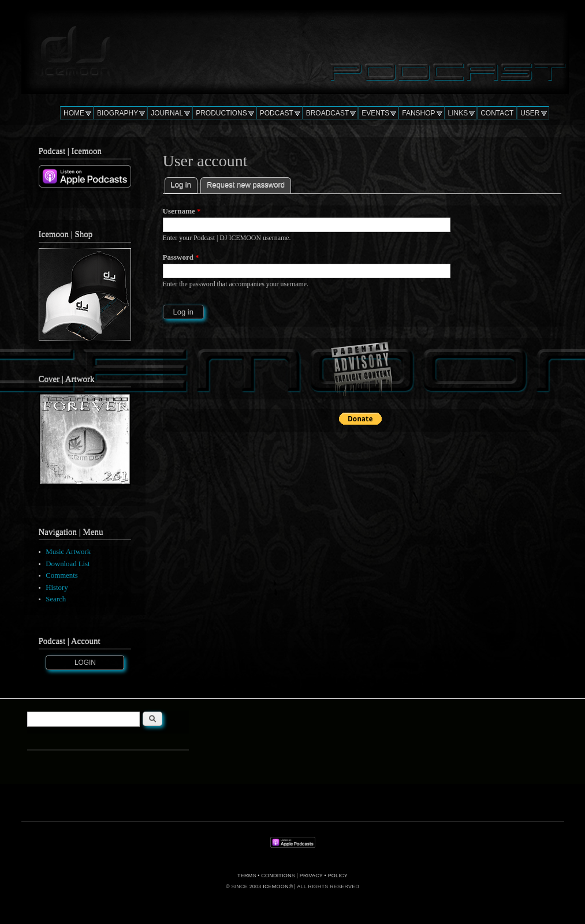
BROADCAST (328, 113)
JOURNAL (167, 113)
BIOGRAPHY (118, 113)
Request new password (246, 184)
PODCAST (277, 113)
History (57, 588)
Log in (184, 183)
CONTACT (497, 113)
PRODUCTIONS (221, 113)
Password (181, 257)
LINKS (458, 113)
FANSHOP (418, 113)
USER (530, 113)
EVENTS (375, 113)
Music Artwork (68, 552)
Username (182, 211)
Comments (62, 575)
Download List (68, 564)
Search (56, 599)
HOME (74, 113)
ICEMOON (275, 886)
